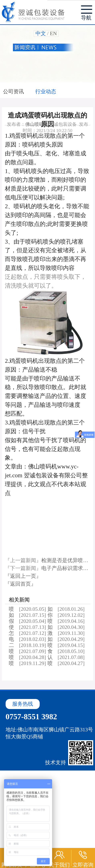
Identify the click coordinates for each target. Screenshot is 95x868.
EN (53, 33)
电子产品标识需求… (65, 568)
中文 (41, 33)
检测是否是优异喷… (65, 560)
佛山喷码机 (37, 124)
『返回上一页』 (23, 576)
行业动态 (46, 92)
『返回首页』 (20, 584)
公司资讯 (14, 92)
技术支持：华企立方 (69, 763)
